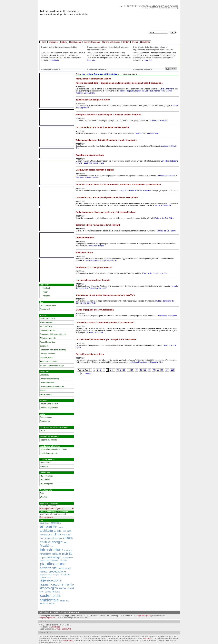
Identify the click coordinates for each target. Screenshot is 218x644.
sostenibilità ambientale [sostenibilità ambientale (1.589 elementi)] (50, 598)
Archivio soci (45, 309)
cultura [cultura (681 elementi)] (68, 538)
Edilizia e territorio (167, 89)
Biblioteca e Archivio (48, 338)
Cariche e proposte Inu (49, 408)
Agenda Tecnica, (160, 91)
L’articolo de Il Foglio (96, 246)
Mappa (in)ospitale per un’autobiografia (95, 310)
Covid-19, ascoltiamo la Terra (90, 354)
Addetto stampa (46, 417)
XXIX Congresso (46, 323)
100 (167, 370)
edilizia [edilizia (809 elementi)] (45, 542)
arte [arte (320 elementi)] (59, 531)
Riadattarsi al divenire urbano (90, 155)
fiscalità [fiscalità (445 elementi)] (45, 546)
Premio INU (44, 467)
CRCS (42, 430)
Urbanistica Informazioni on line (52, 387)
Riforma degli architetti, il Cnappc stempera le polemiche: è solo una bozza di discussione (119, 83)
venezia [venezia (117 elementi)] (52, 603)
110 (172, 370)
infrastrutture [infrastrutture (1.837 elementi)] (51, 550)
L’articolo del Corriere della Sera (155, 273)
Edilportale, (149, 91)
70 (154, 370)
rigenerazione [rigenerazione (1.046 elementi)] (51, 580)
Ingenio (123, 91)
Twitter (45, 292)
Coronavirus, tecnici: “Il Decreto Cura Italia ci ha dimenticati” (105, 323)
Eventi (135, 42)
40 (141, 370)
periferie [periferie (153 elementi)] (63, 560)
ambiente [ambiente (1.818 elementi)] (48, 526)
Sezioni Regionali (92, 42)
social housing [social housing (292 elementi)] (53, 592)
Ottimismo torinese (85, 238)
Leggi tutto (55, 60)
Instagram (46, 296)
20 (132, 370)
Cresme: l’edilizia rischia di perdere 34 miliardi (98, 225)
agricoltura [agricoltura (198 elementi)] (56, 523)
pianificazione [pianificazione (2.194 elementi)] (53, 564)
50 (145, 370)
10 (124, 370)
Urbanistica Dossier (48, 383)
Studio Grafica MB (64, 629)
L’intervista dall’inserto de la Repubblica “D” (100, 261)
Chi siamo (53, 42)
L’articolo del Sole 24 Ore (164, 218)
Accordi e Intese (46, 358)
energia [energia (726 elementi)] (57, 542)
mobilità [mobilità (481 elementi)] (67, 554)
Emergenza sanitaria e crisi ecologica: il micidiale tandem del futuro (108, 115)
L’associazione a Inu (48, 305)
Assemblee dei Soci (48, 342)
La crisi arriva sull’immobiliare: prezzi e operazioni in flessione (106, 339)
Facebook (46, 288)
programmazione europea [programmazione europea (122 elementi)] (49, 575)
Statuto (63, 42)
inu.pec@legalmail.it (47, 618)
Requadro (130, 91)
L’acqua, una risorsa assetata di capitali (95, 170)
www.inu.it (147, 638)
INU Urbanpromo (47, 484)
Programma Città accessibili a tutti (53, 334)
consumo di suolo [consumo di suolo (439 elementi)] (51, 538)
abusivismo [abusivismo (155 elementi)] (45, 523)
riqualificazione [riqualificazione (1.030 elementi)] (52, 584)
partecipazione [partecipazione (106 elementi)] (68, 558)
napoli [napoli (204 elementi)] (43, 558)
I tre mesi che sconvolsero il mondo (93, 280)
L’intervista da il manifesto (167, 316)
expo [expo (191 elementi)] (66, 542)
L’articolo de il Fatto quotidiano (146, 133)
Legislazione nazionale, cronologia (53, 449)
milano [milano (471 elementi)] (57, 554)
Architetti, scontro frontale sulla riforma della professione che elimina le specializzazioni (118, 185)
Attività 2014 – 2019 (48, 319)
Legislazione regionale (49, 453)
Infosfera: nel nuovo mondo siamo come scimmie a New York (105, 295)
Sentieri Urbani (46, 394)
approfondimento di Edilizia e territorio (136, 190)
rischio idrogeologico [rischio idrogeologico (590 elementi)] (57, 586)
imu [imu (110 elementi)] (52, 546)
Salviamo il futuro (84, 253)
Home (43, 42)
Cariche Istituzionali (111, 42)
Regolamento (75, 42)
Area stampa (45, 421)
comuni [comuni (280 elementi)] (66, 535)
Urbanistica (44, 375)
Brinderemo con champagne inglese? (94, 267)
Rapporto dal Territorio (49, 440)
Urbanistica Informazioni (49, 379)
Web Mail (44, 497)
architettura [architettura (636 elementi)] (48, 531)
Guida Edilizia (89, 93)
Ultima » (88, 374)
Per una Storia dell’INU (49, 404)
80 (158, 370)
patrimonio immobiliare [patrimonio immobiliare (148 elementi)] (49, 560)
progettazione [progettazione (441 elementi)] (57, 571)
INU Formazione (46, 476)
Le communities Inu (48, 330)
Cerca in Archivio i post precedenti (53, 514)
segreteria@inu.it (144, 616)
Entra (42, 493)
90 (162, 370)
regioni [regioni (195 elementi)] (43, 577)
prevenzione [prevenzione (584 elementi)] (48, 568)
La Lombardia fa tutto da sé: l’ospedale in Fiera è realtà (102, 127)
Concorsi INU (45, 463)
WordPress (55, 627)
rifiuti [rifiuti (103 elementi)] (49, 577)
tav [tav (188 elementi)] (68, 601)
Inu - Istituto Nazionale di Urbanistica (100, 74)
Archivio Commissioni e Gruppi (52, 365)
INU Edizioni (45, 480)
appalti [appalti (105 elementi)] (60, 527)
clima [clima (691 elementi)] (57, 534)
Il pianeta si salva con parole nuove (93, 100)
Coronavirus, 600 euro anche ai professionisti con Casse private (107, 197)
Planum (43, 391)
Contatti (126, 42)
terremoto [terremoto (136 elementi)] (44, 603)
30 (137, 370)
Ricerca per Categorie (48, 506)
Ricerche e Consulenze (49, 362)
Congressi (44, 346)
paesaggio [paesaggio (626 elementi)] (54, 557)
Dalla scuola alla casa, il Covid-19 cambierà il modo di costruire (106, 140)
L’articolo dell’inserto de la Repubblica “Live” (146, 362)
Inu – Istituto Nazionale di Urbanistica (60, 612)
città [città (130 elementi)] (64, 531)
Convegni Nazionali (47, 354)
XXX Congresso (46, 326)
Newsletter (145, 42)
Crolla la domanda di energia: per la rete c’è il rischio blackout (106, 212)
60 (149, 370)
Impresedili (140, 91)
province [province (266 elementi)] (65, 575)
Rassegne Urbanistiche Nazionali (53, 350)
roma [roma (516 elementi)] (63, 588)
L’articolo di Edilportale (162, 205)
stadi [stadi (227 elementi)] (63, 601)
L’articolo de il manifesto (158, 121)
